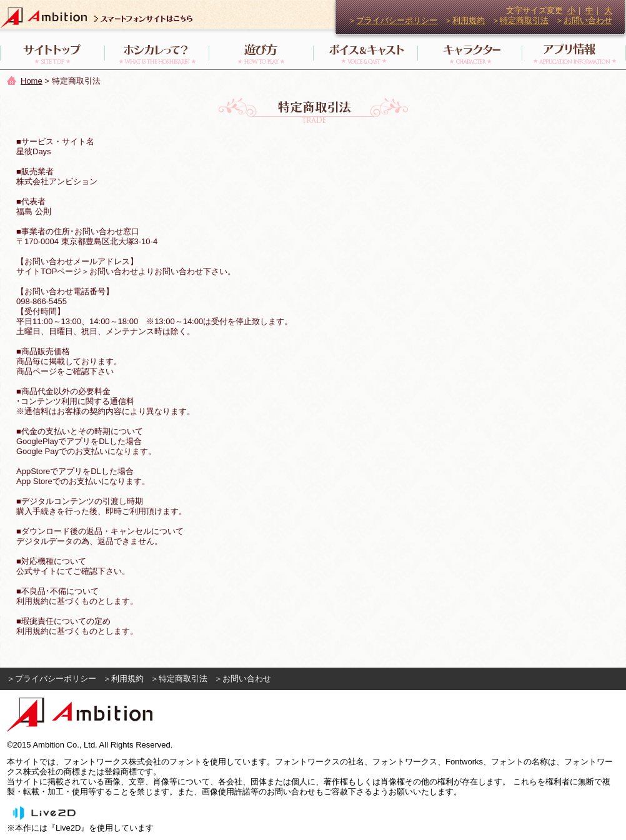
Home (32, 81)
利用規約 (469, 20)
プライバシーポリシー (397, 20)
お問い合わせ (588, 20)
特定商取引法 (524, 20)
